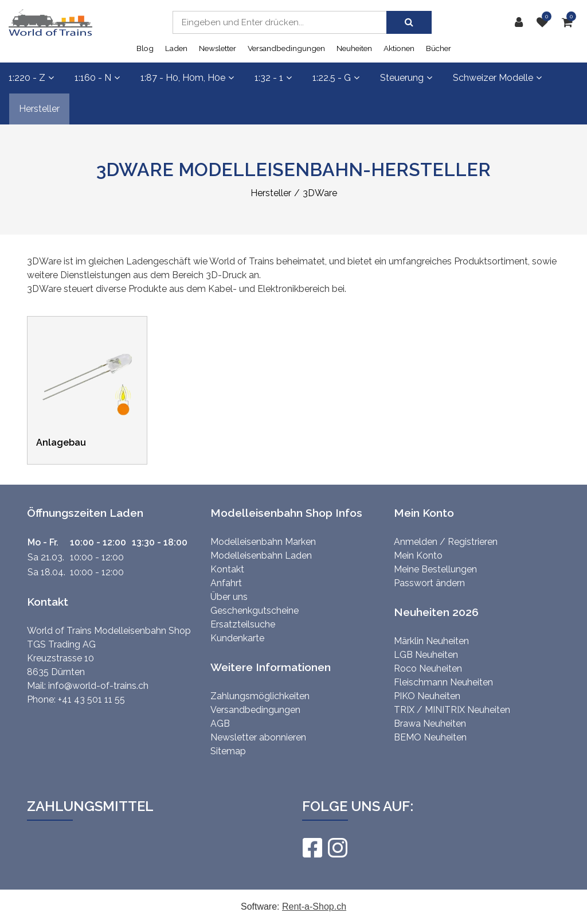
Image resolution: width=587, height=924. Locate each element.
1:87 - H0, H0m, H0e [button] (187, 78)
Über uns (229, 597)
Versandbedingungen (286, 48)
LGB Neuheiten (426, 655)
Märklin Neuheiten (431, 641)
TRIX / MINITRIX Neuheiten (452, 710)
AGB (220, 724)
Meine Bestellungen (435, 569)
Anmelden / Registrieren (446, 542)
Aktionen (399, 48)
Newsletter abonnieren (258, 737)
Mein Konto (418, 555)
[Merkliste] (545, 22)
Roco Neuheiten (428, 668)
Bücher (439, 48)
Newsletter (218, 48)
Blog (145, 48)
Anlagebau (61, 442)
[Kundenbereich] (522, 22)
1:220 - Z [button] (31, 78)
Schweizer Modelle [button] (497, 78)
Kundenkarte (237, 638)
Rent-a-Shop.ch (314, 907)
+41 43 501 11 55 (91, 699)
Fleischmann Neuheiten (443, 682)
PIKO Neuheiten (427, 696)
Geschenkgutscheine (255, 611)
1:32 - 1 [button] (273, 78)
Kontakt (227, 569)
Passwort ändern (429, 583)
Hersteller (39, 109)
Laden (176, 48)
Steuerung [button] (406, 78)
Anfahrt (226, 583)
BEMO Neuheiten (430, 737)
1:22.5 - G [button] (336, 78)
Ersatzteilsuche (243, 624)
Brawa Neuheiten (430, 724)
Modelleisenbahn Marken (263, 542)
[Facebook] (312, 848)
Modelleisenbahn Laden (261, 555)
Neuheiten (354, 48)
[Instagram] (337, 848)
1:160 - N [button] (97, 78)
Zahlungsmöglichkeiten (260, 696)
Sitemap (228, 751)
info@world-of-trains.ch (98, 686)
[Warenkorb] (570, 22)
